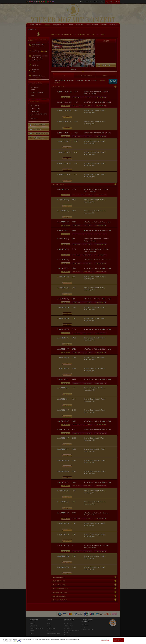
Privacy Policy (18, 641)
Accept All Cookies (118, 640)
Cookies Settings (105, 640)
